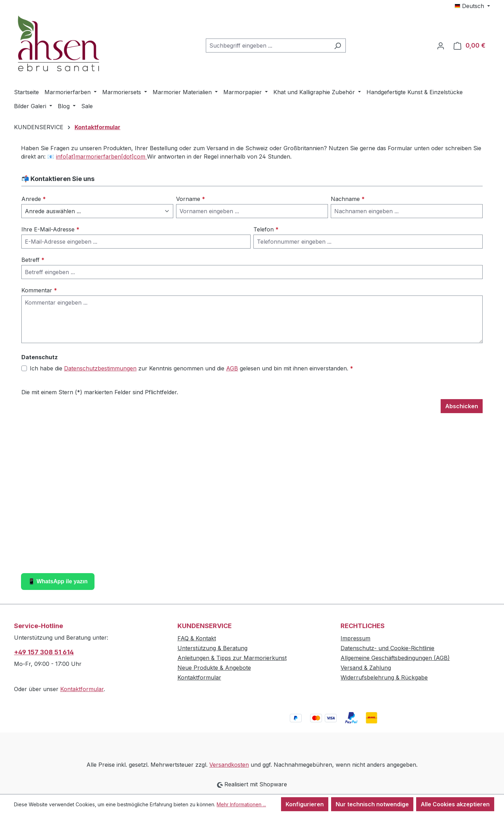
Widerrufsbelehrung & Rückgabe (384, 677)
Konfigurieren (305, 804)
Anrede (34, 199)
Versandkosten (229, 765)
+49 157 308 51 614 (44, 652)
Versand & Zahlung (366, 668)
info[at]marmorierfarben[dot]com (101, 156)
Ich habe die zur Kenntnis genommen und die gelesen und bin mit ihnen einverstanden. (191, 368)
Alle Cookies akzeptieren (455, 804)
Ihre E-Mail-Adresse (50, 229)
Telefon (266, 229)
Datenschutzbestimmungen (100, 368)
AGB (232, 368)
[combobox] (268, 46)
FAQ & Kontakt (197, 638)
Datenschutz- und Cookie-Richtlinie (387, 648)
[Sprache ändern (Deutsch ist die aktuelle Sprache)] (472, 6)
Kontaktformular (82, 689)
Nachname (348, 199)
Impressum (355, 638)
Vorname (191, 199)
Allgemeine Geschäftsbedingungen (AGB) (395, 658)
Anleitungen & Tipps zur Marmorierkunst (232, 658)
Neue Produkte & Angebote (214, 668)
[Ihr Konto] (441, 46)
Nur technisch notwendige (372, 804)
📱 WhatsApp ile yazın (58, 581)
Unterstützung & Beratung (212, 648)
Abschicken (462, 406)
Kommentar (39, 290)
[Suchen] (338, 46)
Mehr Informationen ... (241, 804)
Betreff (33, 260)
